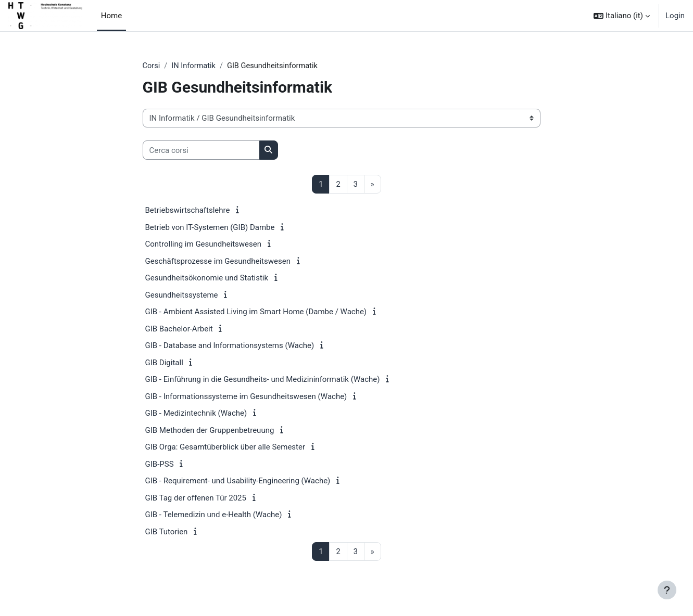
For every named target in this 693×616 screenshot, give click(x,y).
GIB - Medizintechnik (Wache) (196, 414)
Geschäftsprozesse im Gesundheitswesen (218, 262)
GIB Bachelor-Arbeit (179, 329)
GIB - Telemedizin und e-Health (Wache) (214, 515)
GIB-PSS (160, 465)
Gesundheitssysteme (182, 296)
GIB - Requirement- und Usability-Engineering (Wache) (238, 481)
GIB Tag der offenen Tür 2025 (196, 498)
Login (675, 16)
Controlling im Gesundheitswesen (204, 245)
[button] (622, 16)
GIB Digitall (164, 363)
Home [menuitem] (111, 16)
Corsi (152, 66)
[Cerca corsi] (201, 151)
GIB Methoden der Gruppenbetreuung (210, 431)
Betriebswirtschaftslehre (188, 211)
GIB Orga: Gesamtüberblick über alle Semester (225, 447)
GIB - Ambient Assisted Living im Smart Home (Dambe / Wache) (256, 312)
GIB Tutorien (167, 532)
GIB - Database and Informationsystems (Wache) (230, 346)
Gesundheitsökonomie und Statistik (207, 278)
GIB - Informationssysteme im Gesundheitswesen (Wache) (246, 397)
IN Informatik (195, 66)
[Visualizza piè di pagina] (667, 590)
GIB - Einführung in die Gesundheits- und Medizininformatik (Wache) (263, 380)
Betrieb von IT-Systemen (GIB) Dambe (210, 228)
